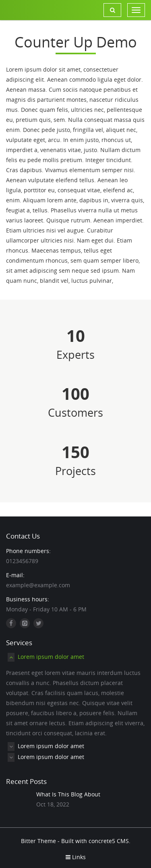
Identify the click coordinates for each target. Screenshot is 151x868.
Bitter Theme (38, 841)
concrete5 (102, 841)
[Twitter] (38, 623)
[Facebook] (11, 623)
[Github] (25, 623)
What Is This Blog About (68, 794)
